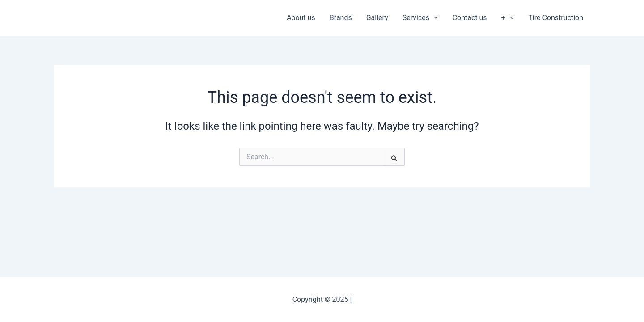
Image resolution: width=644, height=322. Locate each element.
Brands (341, 18)
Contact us (470, 18)
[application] (434, 18)
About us (301, 18)
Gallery (377, 18)
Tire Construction (556, 18)
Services (420, 18)
